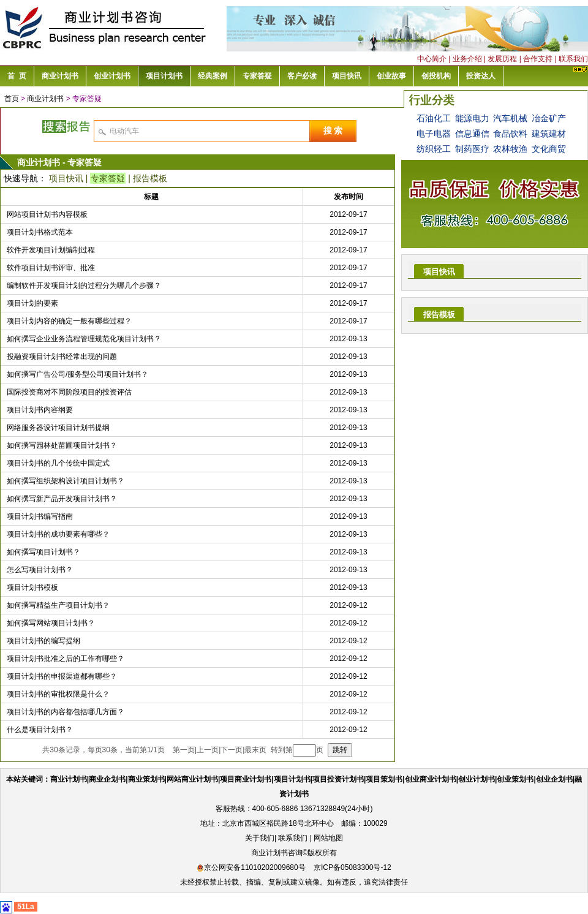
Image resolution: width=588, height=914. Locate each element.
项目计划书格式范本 (40, 232)
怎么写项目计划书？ (40, 570)
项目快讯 (66, 178)
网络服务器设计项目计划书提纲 (58, 428)
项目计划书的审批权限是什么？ (58, 694)
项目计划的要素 (32, 303)
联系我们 (573, 59)
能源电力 (472, 118)
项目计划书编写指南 (40, 516)
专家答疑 (108, 178)
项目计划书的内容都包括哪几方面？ (66, 712)
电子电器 (434, 134)
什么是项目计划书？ (40, 730)
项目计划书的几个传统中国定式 (58, 463)
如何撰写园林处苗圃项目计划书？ (62, 445)
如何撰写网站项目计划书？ (51, 623)
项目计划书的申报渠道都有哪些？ (62, 676)
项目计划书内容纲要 (40, 410)
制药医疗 (472, 149)
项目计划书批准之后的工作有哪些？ (66, 659)
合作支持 (538, 59)
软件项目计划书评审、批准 (51, 268)
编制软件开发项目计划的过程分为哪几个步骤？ (84, 285)
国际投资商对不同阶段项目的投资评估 (69, 392)
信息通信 (472, 134)
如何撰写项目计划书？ (43, 552)
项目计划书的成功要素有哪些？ (58, 534)
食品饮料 (510, 134)
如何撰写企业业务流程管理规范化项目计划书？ (84, 339)
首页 (12, 99)
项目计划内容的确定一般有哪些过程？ (69, 321)
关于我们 (260, 838)
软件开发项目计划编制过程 (51, 250)
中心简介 (432, 59)
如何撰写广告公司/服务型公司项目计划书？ (77, 374)
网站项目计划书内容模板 (47, 214)
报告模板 (150, 178)
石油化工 (434, 118)
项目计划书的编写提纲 (43, 641)
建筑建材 (549, 134)
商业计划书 (45, 99)
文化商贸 (549, 149)
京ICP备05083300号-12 (352, 867)
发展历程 (502, 59)
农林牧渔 (510, 149)
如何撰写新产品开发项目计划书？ (62, 499)
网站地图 (328, 838)
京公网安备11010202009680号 (251, 867)
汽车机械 (510, 118)
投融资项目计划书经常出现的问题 (62, 357)
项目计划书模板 (32, 587)
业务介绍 (467, 59)
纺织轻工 (434, 149)
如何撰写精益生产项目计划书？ (58, 605)
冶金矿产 (549, 118)
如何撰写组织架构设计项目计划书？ (66, 481)
